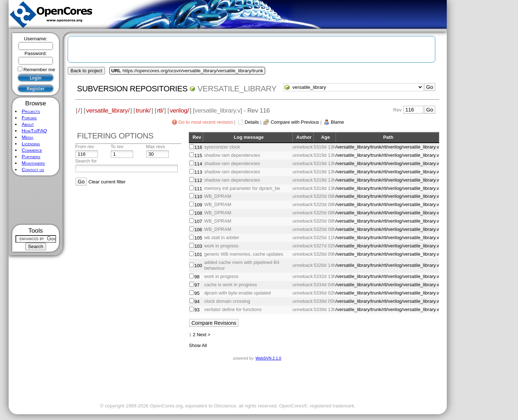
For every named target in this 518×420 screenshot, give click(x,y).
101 (198, 254)
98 (197, 277)
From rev (85, 147)
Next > (204, 335)
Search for (86, 161)
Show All (198, 345)
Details (252, 122)
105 (198, 238)
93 (197, 310)
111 (198, 189)
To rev (117, 147)
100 (198, 266)
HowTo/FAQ (34, 131)
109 (198, 205)
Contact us (33, 170)
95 (197, 293)
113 (198, 172)
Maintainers (33, 163)
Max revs (156, 147)
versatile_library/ (108, 110)
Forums (29, 118)
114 (198, 164)
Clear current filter (107, 182)
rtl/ (160, 110)
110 (198, 197)
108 (198, 213)
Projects (31, 111)
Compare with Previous (295, 122)
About (28, 124)
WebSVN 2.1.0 (268, 358)
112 (198, 180)
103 (198, 246)
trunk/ (143, 110)
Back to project (86, 71)
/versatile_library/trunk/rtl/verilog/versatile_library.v (387, 147)
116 (198, 147)
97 (197, 285)
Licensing (31, 144)
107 (198, 221)
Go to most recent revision (206, 122)
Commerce (32, 150)
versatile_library (237, 89)
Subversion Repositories (132, 89)
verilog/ (179, 110)
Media (27, 137)
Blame (337, 122)
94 (197, 302)
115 (198, 156)
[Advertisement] (36, 200)
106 (198, 230)
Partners (31, 157)
